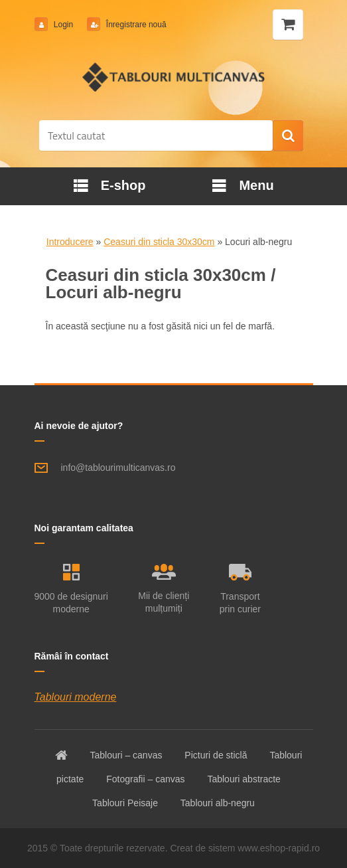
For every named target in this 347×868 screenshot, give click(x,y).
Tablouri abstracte (244, 779)
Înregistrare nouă (135, 25)
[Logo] (173, 77)
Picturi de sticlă (216, 755)
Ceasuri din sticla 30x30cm (159, 242)
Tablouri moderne (76, 697)
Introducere (70, 242)
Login (64, 25)
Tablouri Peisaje (125, 803)
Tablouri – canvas (126, 755)
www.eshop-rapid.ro (279, 848)
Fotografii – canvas (145, 779)
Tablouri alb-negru (218, 803)
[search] (288, 136)
